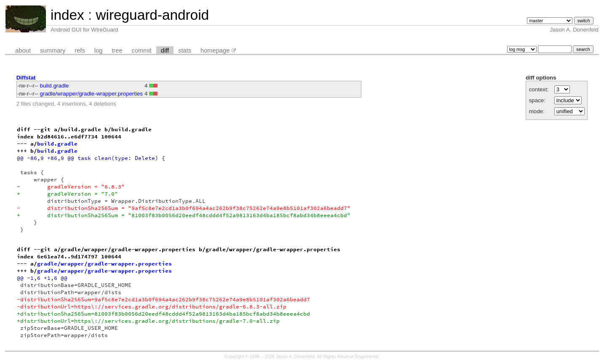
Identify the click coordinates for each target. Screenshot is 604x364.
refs (80, 50)
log (99, 50)
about (23, 50)
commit (142, 50)
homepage (215, 50)
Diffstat (26, 78)
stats (185, 50)
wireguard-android (152, 15)
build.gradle (55, 86)
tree (117, 50)
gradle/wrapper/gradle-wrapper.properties (91, 94)
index (67, 15)
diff (165, 50)
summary (53, 50)
